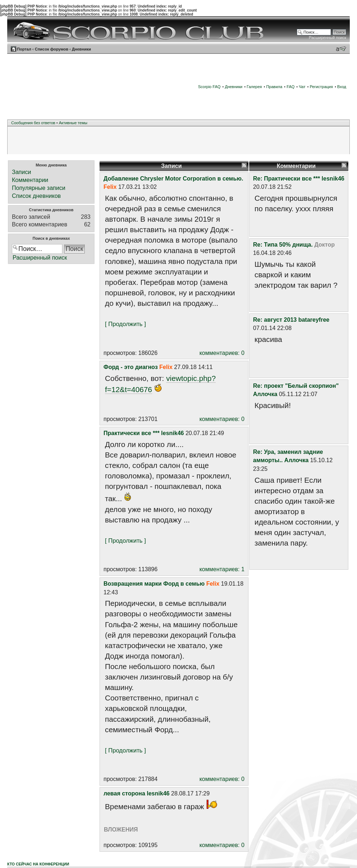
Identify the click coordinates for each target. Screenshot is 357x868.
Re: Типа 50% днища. (283, 245)
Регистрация (321, 87)
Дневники (81, 49)
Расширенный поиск (327, 38)
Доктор (325, 245)
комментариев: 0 (222, 353)
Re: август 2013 (275, 320)
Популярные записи (39, 188)
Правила (274, 87)
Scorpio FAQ (209, 87)
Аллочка (265, 394)
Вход (342, 87)
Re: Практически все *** (287, 179)
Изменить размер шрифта (341, 49)
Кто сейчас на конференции (38, 864)
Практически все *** (131, 433)
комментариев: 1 (222, 569)
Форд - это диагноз (131, 367)
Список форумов (51, 49)
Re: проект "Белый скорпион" (296, 386)
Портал (24, 49)
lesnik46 (173, 433)
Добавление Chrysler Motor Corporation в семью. (173, 179)
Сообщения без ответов (33, 123)
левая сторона (124, 793)
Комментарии (30, 180)
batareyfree (314, 320)
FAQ (291, 87)
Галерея (254, 87)
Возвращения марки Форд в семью (154, 584)
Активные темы (73, 123)
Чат (302, 87)
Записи (21, 172)
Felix (110, 187)
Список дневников (36, 196)
